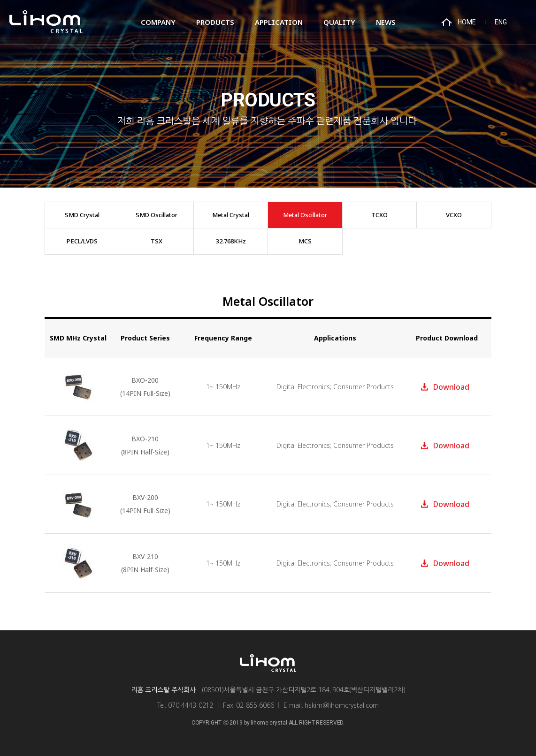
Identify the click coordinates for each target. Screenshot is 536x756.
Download (451, 387)
